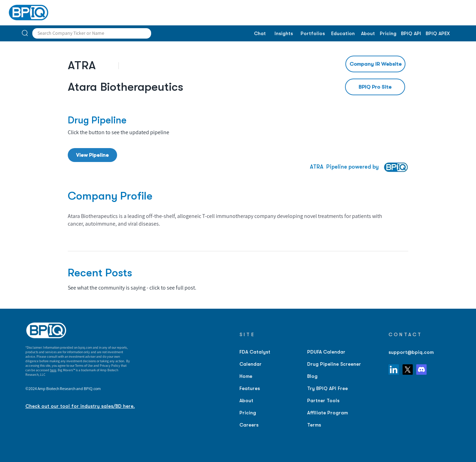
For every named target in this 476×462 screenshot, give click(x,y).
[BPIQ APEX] (438, 34)
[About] (368, 34)
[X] (408, 370)
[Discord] (421, 370)
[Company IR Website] (375, 64)
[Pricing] (388, 34)
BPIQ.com (92, 388)
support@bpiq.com (411, 352)
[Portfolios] (313, 34)
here (53, 370)
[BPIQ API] (411, 34)
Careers (249, 425)
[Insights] (284, 34)
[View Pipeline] (92, 155)
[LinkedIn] (394, 370)
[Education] (343, 34)
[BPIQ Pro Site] (375, 87)
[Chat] (260, 34)
